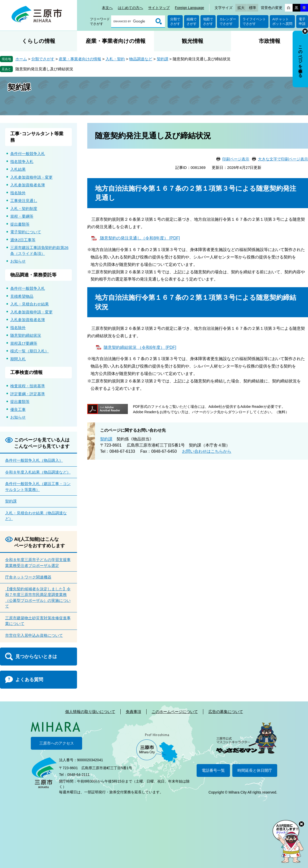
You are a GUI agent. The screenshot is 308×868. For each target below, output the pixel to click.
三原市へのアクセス (57, 743)
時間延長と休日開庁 (255, 770)
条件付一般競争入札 (28, 154)
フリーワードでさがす (100, 21)
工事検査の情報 (26, 372)
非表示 (305, 31)
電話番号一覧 (213, 770)
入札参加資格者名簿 (28, 185)
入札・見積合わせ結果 (30, 304)
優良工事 (18, 409)
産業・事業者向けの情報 (116, 41)
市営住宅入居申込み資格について (34, 635)
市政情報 (269, 41)
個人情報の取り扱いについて (90, 712)
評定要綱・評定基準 (28, 394)
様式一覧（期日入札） (30, 351)
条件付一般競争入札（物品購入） (34, 460)
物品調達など (141, 59)
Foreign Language (189, 8)
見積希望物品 (22, 296)
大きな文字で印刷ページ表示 (283, 159)
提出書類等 (20, 224)
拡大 (241, 8)
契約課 (163, 59)
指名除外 (18, 193)
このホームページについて (175, 712)
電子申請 (302, 21)
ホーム (21, 59)
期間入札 (18, 359)
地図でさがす (208, 21)
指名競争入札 (22, 162)
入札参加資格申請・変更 (31, 177)
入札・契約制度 (24, 209)
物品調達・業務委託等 (33, 275)
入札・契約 (115, 59)
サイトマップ (159, 8)
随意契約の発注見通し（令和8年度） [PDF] (139, 238)
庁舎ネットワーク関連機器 (28, 577)
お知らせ (18, 261)
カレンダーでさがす (228, 21)
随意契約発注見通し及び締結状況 (44, 69)
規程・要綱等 (22, 216)
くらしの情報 (38, 41)
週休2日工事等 (23, 240)
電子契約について (26, 232)
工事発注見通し (24, 201)
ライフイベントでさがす (254, 21)
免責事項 (133, 712)
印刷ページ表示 (236, 159)
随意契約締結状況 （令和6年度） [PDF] (140, 347)
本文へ (107, 8)
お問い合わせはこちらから (207, 451)
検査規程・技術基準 (28, 386)
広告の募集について (226, 712)
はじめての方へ (130, 8)
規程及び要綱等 (24, 343)
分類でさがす (175, 21)
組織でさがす (192, 21)
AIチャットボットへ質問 (282, 21)
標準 (253, 8)
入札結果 (18, 169)
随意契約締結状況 (26, 335)
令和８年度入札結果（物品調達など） (38, 472)
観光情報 (192, 41)
